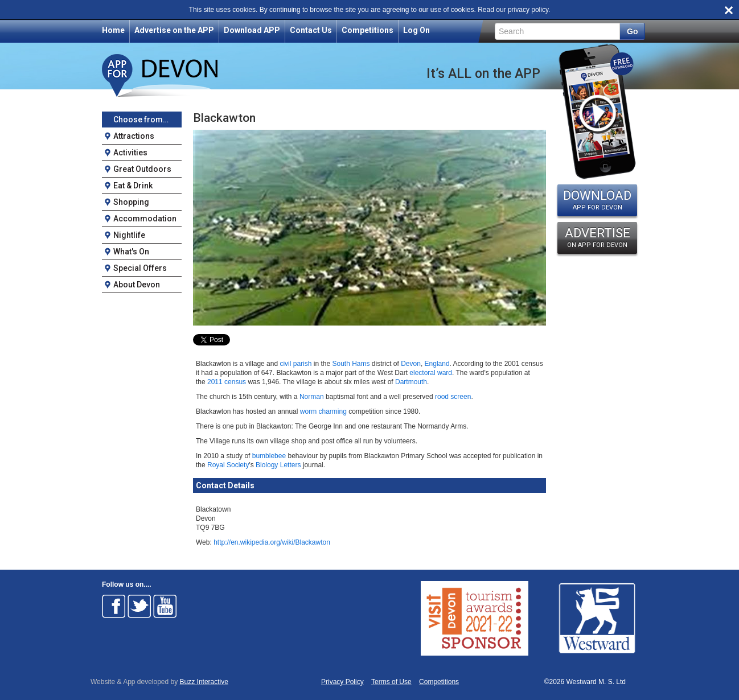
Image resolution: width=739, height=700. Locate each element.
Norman (312, 397)
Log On (416, 30)
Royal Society (228, 465)
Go (632, 31)
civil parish (295, 364)
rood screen (453, 397)
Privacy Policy (342, 682)
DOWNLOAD (597, 200)
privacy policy (528, 10)
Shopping (131, 202)
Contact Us (311, 30)
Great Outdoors (142, 169)
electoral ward (431, 373)
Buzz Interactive (204, 682)
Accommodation (145, 219)
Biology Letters (278, 465)
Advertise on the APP (174, 30)
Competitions (368, 30)
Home (113, 30)
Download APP (252, 30)
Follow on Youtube (165, 606)
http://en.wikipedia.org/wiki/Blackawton (272, 542)
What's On (131, 252)
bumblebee (269, 456)
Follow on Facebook (114, 606)
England (437, 364)
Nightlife (129, 235)
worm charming (323, 411)
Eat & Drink (133, 186)
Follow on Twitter (139, 606)
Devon (411, 364)
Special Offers (140, 268)
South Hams (351, 364)
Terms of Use (391, 682)
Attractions (134, 136)
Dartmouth (411, 382)
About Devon (137, 285)
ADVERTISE (597, 237)
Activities (130, 153)
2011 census (227, 382)
